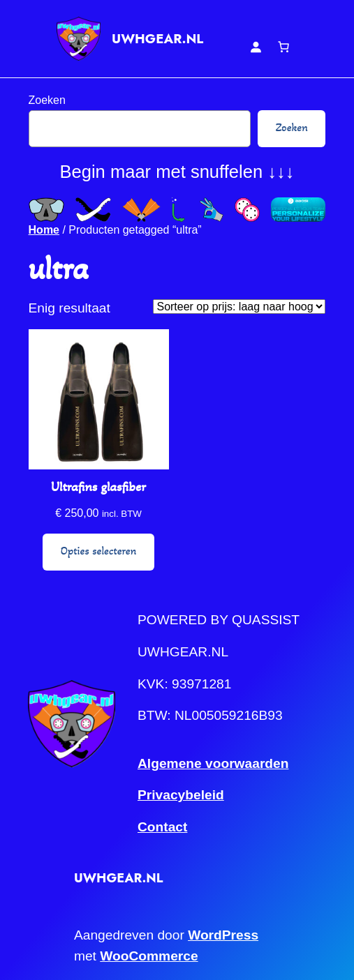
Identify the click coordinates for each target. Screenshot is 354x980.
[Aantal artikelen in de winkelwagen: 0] (283, 47)
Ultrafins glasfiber (98, 487)
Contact (162, 827)
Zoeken (47, 100)
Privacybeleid (181, 795)
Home (44, 230)
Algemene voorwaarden (213, 763)
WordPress (223, 935)
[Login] (256, 47)
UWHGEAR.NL (157, 39)
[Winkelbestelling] (239, 307)
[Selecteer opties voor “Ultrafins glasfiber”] (98, 552)
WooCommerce (149, 956)
